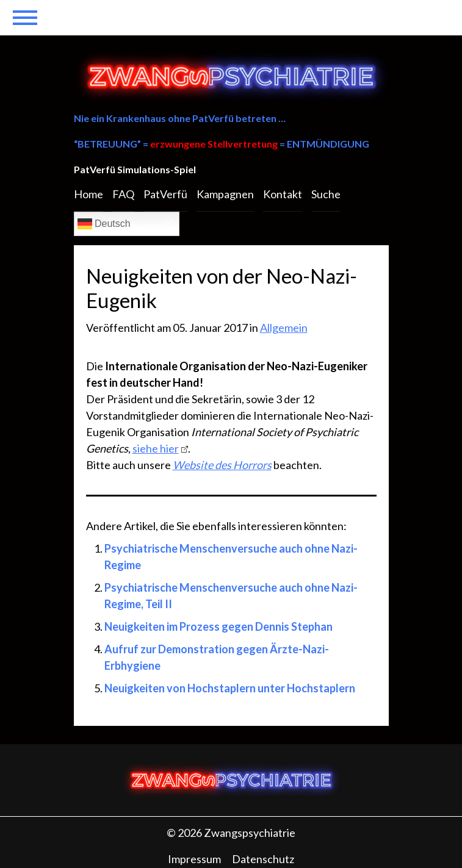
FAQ (123, 194)
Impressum (194, 859)
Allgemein (284, 328)
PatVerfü (165, 194)
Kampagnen (225, 194)
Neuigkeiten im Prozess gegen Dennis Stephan (218, 626)
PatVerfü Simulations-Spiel (135, 169)
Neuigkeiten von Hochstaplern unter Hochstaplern (230, 688)
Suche (326, 194)
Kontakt (283, 194)
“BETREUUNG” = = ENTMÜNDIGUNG (222, 144)
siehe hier (156, 448)
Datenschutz (263, 859)
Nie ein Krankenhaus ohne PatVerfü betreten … (180, 118)
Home (88, 194)
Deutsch (104, 224)
